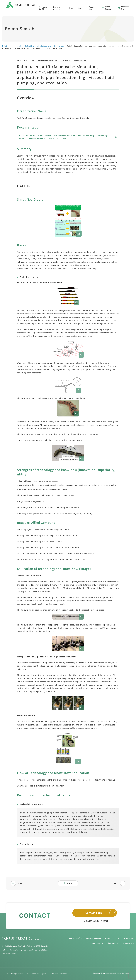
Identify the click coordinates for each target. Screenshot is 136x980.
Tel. (95, 921)
